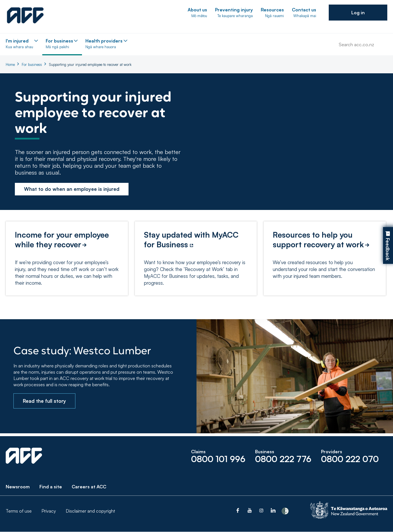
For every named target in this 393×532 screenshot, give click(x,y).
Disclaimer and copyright (90, 511)
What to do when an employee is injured (72, 189)
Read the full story (44, 401)
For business (32, 64)
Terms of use (19, 511)
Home (10, 64)
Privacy (49, 511)
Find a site (51, 487)
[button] (358, 13)
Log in (358, 13)
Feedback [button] (388, 249)
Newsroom (18, 487)
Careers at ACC (89, 487)
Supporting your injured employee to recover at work (90, 64)
